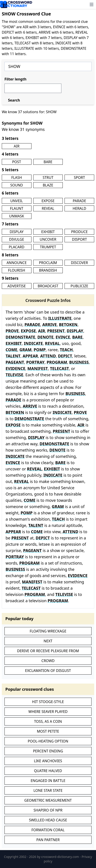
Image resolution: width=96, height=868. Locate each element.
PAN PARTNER (48, 840)
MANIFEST (38, 368)
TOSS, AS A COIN (48, 721)
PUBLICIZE (79, 286)
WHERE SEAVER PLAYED (48, 712)
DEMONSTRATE (20, 337)
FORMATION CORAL (48, 830)
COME (11, 350)
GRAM (25, 350)
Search (14, 100)
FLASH (17, 177)
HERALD (79, 208)
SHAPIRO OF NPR (48, 810)
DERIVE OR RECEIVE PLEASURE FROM (48, 651)
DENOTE (45, 337)
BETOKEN (68, 325)
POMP (40, 350)
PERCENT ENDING (48, 751)
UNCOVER (48, 239)
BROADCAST (48, 286)
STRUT (48, 177)
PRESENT (56, 331)
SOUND (17, 185)
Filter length (15, 79)
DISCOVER (79, 263)
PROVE (12, 331)
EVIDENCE (15, 368)
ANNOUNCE (17, 263)
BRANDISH (48, 270)
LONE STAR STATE (48, 790)
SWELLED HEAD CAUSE (48, 820)
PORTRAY (35, 362)
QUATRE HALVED (48, 771)
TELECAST (59, 368)
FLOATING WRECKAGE (48, 631)
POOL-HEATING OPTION (48, 741)
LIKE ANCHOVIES (48, 761)
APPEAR (30, 356)
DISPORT (79, 239)
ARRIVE (50, 325)
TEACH (66, 350)
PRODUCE (79, 232)
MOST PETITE (48, 731)
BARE (48, 162)
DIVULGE (17, 239)
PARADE (79, 201)
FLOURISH (17, 270)
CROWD (48, 661)
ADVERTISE (17, 286)
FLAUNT (17, 208)
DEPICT (65, 356)
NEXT (48, 641)
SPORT (79, 177)
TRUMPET (48, 247)
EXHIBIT (48, 232)
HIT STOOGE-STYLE (48, 702)
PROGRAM (57, 362)
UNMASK (17, 216)
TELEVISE (14, 375)
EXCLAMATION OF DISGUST (48, 671)
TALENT (13, 356)
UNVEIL (17, 201)
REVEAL (48, 208)
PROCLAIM (48, 263)
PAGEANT (15, 362)
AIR (17, 146)
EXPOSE (48, 201)
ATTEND (48, 356)
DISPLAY (17, 232)
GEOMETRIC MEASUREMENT (48, 800)
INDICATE (33, 343)
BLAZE (48, 185)
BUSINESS (79, 362)
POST (17, 162)
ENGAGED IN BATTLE (48, 781)
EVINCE (63, 337)
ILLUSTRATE (60, 318)
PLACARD (17, 247)
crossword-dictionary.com (61, 857)
